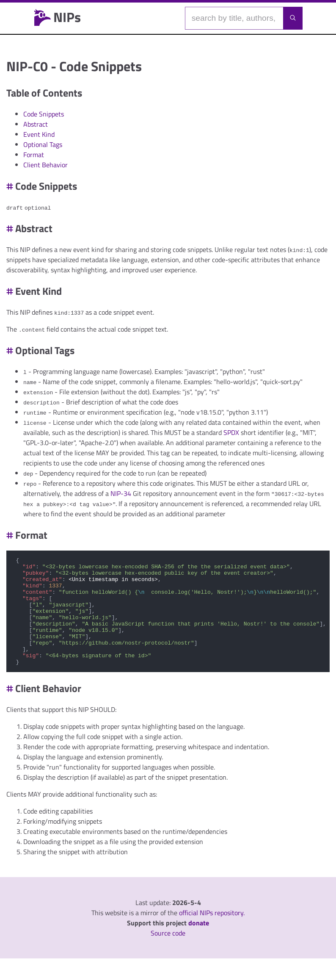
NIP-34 (121, 493)
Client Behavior (45, 165)
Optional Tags (43, 144)
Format (34, 155)
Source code (168, 955)
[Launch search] (293, 18)
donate (199, 944)
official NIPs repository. (212, 934)
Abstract (36, 124)
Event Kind (39, 134)
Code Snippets (44, 114)
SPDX (231, 432)
